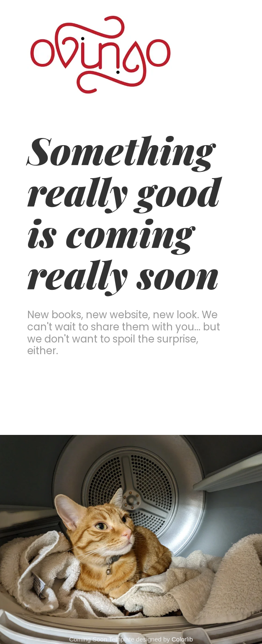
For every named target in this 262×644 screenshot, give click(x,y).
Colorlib (182, 639)
